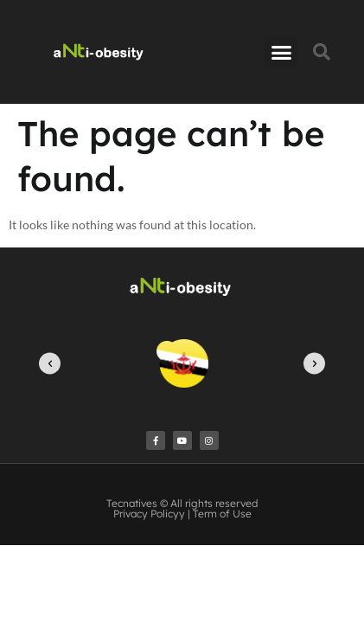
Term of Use (222, 514)
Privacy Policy (146, 514)
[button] (281, 52)
